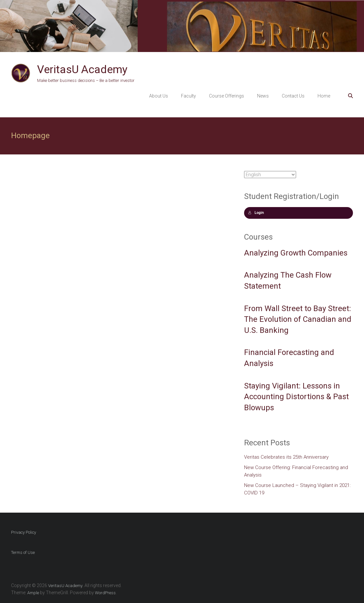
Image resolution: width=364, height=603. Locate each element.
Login (256, 213)
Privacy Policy (24, 532)
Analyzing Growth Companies (296, 253)
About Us (159, 96)
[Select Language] (270, 175)
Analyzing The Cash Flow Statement (288, 281)
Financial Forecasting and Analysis (289, 358)
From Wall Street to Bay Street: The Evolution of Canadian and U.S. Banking (298, 319)
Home (324, 96)
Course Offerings (227, 96)
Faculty (188, 96)
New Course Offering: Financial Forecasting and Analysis (296, 471)
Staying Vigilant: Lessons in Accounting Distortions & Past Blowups (296, 397)
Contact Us (293, 96)
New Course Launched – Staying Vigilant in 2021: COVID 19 (297, 489)
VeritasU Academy (82, 69)
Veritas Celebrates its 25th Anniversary (286, 457)
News (263, 96)
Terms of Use (23, 552)
